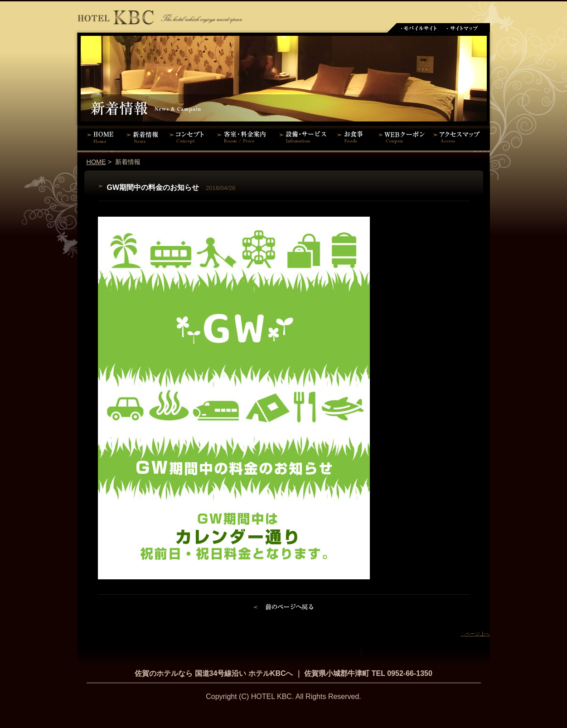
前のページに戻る (283, 608)
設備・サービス (304, 137)
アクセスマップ (460, 137)
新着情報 (144, 137)
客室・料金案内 (243, 137)
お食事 (353, 137)
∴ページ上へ (475, 634)
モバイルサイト (419, 28)
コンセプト (189, 137)
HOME (100, 137)
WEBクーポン (402, 137)
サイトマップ (463, 28)
